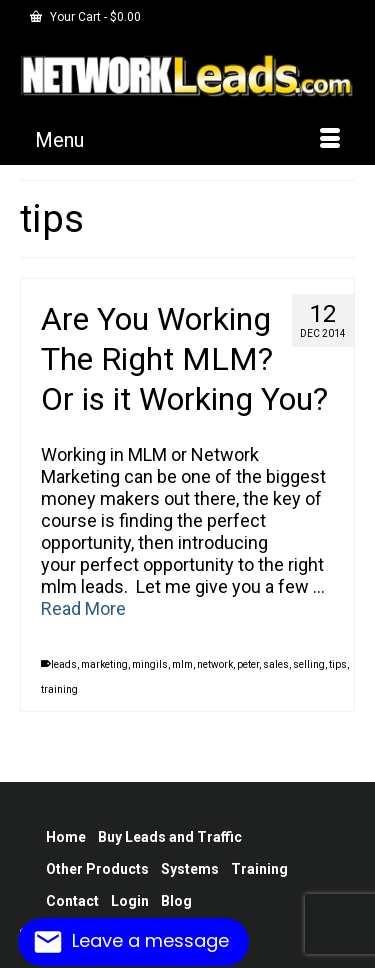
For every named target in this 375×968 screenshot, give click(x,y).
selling (309, 664)
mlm (182, 664)
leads (64, 664)
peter (248, 664)
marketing (104, 664)
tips (338, 664)
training (59, 689)
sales (276, 664)
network (215, 664)
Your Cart (85, 17)
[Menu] (187, 140)
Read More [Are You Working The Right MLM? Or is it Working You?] (83, 608)
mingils (150, 664)
